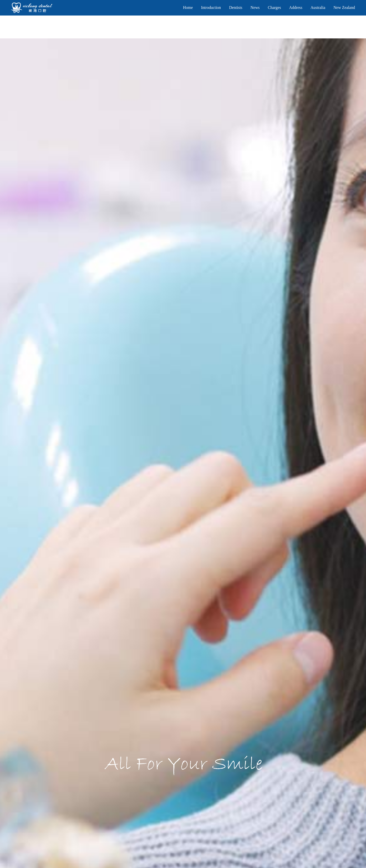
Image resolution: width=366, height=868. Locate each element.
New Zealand (344, 8)
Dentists (236, 8)
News (255, 8)
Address (296, 8)
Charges (274, 8)
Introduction (211, 8)
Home (188, 8)
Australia (318, 8)
